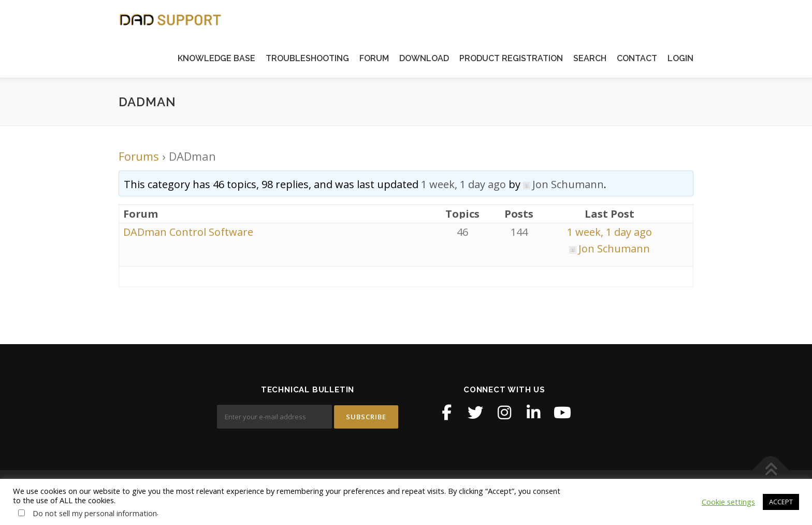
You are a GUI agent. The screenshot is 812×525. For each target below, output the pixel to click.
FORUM (374, 58)
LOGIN (680, 58)
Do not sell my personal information (95, 513)
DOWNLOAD (424, 58)
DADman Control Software (188, 232)
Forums (139, 156)
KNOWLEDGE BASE (216, 58)
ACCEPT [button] (781, 502)
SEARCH (590, 58)
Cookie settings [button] (728, 502)
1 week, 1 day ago (463, 184)
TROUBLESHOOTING (307, 58)
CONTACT (637, 58)
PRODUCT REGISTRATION (511, 58)
